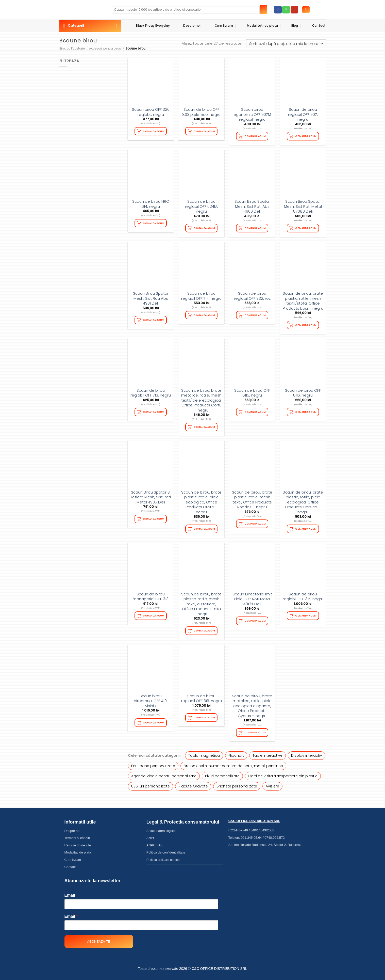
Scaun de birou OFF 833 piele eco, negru (201, 112)
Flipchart (236, 752)
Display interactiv (307, 752)
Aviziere (272, 783)
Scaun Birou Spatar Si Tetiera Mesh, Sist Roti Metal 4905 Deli (151, 495)
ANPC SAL (155, 842)
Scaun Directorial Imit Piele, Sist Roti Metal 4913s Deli (252, 597)
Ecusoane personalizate (153, 763)
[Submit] (263, 10)
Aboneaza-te (99, 938)
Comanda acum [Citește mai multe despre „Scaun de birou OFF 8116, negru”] (306, 410)
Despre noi (188, 26)
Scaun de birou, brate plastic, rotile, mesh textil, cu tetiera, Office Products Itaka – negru (201, 602)
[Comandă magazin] (286, 44)
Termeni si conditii (78, 835)
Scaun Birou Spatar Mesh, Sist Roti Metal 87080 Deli (303, 206)
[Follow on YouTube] (294, 10)
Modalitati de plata (258, 26)
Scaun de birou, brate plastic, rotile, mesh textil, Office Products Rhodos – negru (252, 498)
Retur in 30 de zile (78, 842)
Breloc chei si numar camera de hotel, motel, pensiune (233, 763)
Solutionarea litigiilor (161, 828)
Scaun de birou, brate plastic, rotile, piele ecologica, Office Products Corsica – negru (303, 500)
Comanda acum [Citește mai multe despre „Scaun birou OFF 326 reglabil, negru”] (154, 131)
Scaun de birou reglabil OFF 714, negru (201, 295)
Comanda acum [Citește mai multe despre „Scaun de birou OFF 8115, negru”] (255, 410)
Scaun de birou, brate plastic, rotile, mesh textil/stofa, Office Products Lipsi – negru (303, 300)
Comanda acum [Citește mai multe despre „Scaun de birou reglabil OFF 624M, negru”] (205, 227)
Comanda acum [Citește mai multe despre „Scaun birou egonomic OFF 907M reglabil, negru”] (255, 136)
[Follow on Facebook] (278, 10)
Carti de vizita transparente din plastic (283, 773)
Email (70, 892)
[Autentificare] (306, 10)
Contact (315, 26)
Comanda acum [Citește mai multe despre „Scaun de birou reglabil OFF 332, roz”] (255, 314)
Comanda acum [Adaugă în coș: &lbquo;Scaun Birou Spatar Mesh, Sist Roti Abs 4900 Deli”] (255, 227)
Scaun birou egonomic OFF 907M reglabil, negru (252, 114)
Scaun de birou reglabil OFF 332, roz (252, 295)
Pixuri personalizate (222, 773)
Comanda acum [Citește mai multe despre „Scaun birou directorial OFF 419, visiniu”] (154, 720)
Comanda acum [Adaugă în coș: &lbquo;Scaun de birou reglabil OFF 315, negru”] (306, 613)
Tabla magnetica (204, 752)
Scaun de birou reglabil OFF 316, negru (202, 696)
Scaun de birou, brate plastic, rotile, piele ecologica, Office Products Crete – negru (201, 500)
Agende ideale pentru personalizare (164, 773)
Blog (291, 26)
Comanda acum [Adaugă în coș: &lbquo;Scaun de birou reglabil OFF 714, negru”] (205, 314)
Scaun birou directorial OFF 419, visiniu (151, 698)
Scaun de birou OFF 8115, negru (252, 392)
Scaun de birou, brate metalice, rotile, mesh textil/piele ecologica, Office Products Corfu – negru (201, 399)
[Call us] (286, 10)
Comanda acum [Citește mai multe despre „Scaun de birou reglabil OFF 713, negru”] (154, 410)
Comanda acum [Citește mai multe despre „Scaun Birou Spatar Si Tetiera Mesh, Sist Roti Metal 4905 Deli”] (154, 517)
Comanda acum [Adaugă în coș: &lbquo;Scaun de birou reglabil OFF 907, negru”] (306, 136)
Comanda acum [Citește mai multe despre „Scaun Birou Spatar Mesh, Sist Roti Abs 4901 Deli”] (154, 319)
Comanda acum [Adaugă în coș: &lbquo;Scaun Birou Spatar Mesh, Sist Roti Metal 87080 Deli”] (306, 227)
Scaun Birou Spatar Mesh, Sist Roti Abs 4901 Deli (151, 298)
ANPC (151, 835)
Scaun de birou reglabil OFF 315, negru (303, 594)
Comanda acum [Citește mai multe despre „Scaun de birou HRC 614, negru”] (154, 222)
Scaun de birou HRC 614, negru (151, 203)
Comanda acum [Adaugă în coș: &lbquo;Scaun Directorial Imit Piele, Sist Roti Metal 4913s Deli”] (255, 618)
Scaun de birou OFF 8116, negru (303, 392)
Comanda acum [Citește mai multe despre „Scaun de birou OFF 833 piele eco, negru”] (205, 131)
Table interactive (267, 752)
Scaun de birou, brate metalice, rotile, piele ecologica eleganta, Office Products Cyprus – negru (252, 703)
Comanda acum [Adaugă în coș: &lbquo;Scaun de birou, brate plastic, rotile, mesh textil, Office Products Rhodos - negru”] (255, 522)
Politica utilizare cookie (163, 857)
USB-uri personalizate (150, 783)
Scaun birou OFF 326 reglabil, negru (151, 112)
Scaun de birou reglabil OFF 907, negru (303, 114)
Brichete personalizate (237, 783)
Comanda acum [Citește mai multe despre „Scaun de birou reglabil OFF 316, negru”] (205, 715)
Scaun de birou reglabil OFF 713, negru (151, 392)
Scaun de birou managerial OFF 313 (151, 594)
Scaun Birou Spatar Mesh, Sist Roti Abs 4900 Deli (252, 206)
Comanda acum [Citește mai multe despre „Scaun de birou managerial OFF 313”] (154, 613)
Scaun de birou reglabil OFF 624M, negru (202, 206)
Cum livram (219, 26)
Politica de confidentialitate (166, 849)
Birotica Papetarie (72, 49)
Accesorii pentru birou (105, 49)
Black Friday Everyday (148, 26)
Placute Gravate (193, 783)
